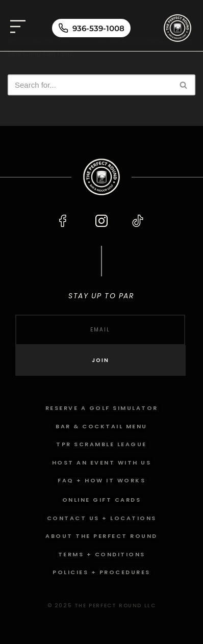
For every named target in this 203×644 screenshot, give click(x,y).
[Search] (90, 85)
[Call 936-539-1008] (91, 28)
